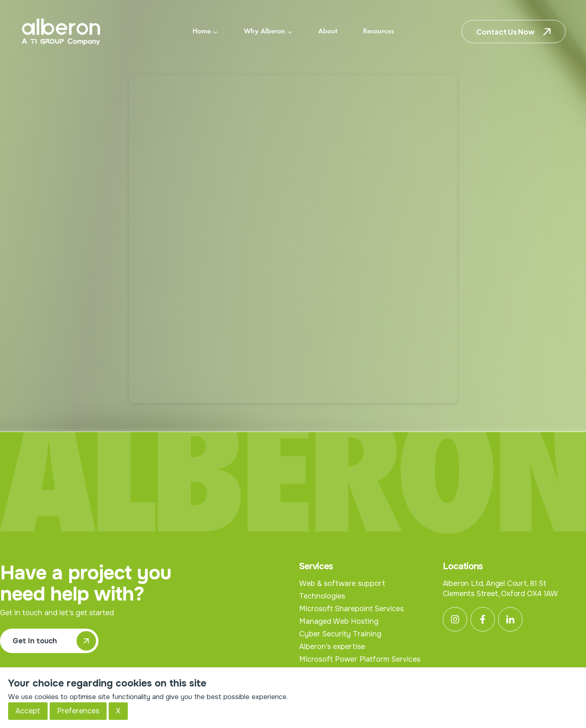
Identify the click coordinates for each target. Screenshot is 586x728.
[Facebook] (483, 619)
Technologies (322, 596)
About (328, 31)
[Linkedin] (510, 619)
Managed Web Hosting (339, 621)
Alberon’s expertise (332, 647)
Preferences (78, 711)
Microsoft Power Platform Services (360, 659)
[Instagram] (455, 619)
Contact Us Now (505, 32)
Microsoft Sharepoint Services (351, 609)
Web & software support (342, 583)
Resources (378, 31)
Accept (28, 711)
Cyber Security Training (340, 634)
